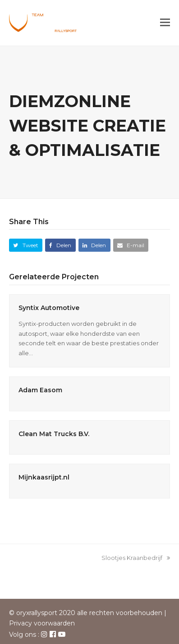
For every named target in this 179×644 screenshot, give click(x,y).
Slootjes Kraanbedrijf (136, 558)
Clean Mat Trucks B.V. (54, 434)
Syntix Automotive (49, 308)
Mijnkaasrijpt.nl (44, 477)
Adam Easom (40, 390)
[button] (165, 23)
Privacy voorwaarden (42, 623)
